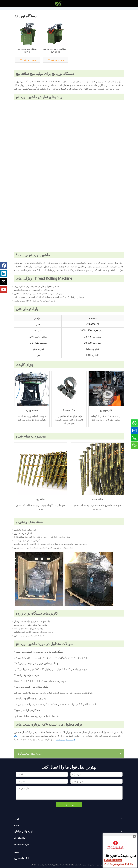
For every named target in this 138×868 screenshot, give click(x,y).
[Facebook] (4, 265)
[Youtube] (4, 289)
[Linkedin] (4, 273)
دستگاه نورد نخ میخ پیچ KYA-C (27, 50)
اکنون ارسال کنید (69, 804)
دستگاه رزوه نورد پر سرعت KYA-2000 (55, 50)
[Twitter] (4, 281)
